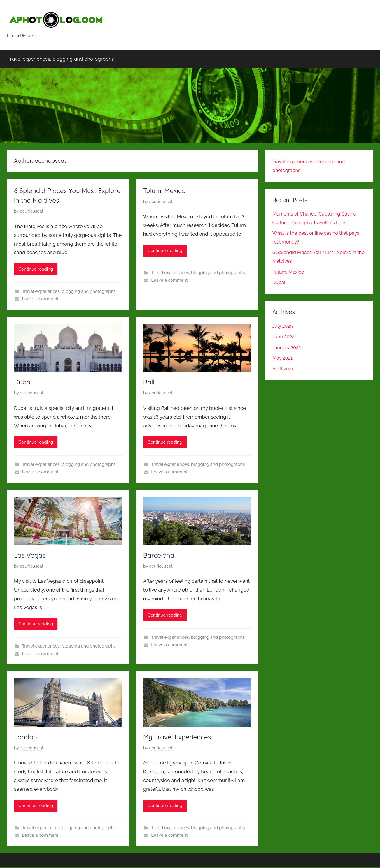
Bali (149, 382)
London (26, 737)
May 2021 (283, 358)
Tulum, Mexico (166, 190)
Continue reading (36, 269)
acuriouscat (32, 211)
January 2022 (287, 347)
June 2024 (284, 337)
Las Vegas (31, 555)
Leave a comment (40, 299)
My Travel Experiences (179, 737)
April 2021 (283, 369)
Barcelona (160, 555)
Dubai (23, 382)
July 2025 (283, 326)
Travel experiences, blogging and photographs (61, 59)
